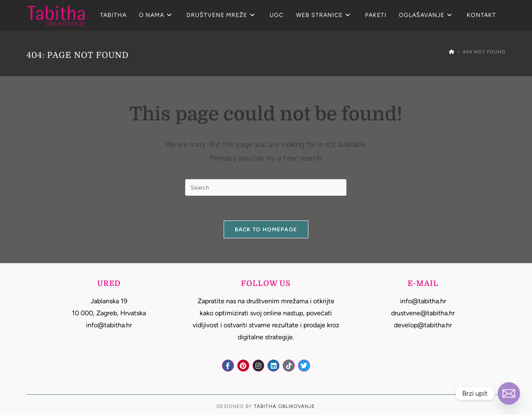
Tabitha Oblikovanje (284, 406)
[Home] (452, 52)
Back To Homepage (266, 229)
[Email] (509, 393)
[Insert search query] (266, 187)
